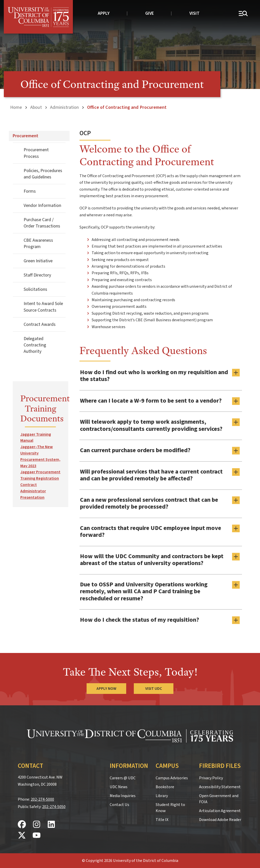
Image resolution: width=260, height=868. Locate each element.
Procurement (26, 136)
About (36, 107)
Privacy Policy (211, 778)
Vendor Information (42, 205)
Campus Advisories (172, 778)
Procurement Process (36, 153)
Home (16, 107)
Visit (194, 13)
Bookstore (165, 786)
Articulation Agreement (220, 810)
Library (162, 795)
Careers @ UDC (123, 778)
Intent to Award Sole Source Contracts (43, 307)
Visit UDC (154, 688)
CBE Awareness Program (38, 243)
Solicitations (35, 289)
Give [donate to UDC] (150, 13)
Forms (30, 191)
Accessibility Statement (220, 786)
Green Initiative (38, 261)
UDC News (119, 786)
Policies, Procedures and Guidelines (43, 174)
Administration (64, 107)
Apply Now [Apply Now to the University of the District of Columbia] (106, 688)
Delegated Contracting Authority (35, 345)
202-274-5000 (42, 799)
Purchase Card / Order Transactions (42, 223)
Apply (104, 13)
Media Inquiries (123, 795)
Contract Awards (40, 324)
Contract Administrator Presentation (33, 491)
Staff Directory (37, 275)
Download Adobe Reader (220, 819)
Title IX (162, 819)
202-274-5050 (54, 806)
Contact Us (119, 804)
